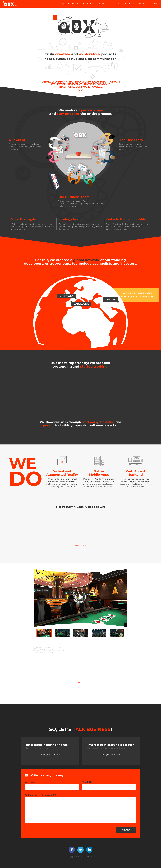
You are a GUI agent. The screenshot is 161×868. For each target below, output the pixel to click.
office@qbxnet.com (50, 755)
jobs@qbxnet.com (111, 755)
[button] (3, 612)
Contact (154, 4)
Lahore (111, 299)
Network (88, 4)
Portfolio (115, 4)
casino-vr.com (48, 653)
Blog (142, 4)
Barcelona (81, 304)
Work (101, 4)
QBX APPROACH (70, 4)
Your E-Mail (88, 782)
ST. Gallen (66, 296)
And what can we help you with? (41, 795)
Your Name (30, 782)
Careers (130, 4)
